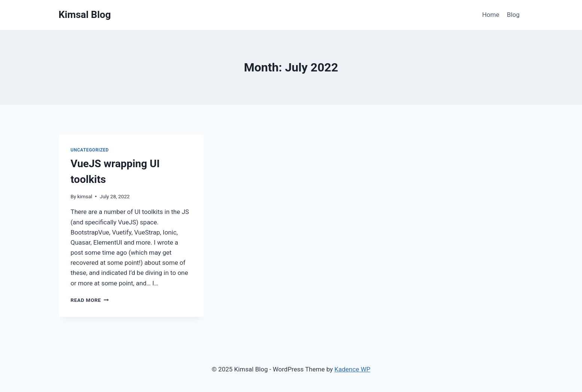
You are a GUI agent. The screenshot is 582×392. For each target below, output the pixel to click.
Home (491, 15)
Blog (513, 15)
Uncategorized (90, 150)
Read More (90, 300)
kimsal (85, 196)
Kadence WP (353, 369)
